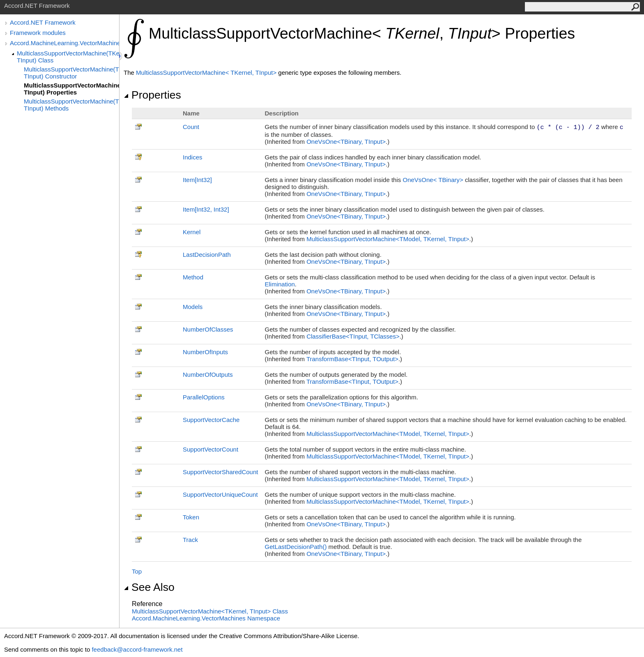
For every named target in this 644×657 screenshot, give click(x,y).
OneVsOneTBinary (434, 180)
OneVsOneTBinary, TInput (346, 142)
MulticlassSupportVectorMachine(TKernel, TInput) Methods (71, 105)
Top (137, 571)
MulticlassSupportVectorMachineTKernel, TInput (207, 73)
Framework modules (38, 33)
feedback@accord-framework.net (137, 649)
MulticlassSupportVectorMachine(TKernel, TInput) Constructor (71, 73)
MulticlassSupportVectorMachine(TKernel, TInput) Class (68, 57)
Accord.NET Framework (43, 22)
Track (190, 540)
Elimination (279, 284)
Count (191, 127)
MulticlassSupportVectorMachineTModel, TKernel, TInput (388, 239)
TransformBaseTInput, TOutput (352, 359)
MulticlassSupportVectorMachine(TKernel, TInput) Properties (71, 89)
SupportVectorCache (211, 420)
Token (191, 517)
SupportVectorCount (210, 449)
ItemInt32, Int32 (206, 209)
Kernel (192, 232)
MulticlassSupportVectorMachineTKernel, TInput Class (210, 611)
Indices (193, 157)
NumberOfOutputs (208, 375)
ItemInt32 (197, 180)
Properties (152, 95)
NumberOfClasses (208, 329)
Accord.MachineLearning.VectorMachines (64, 43)
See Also (149, 587)
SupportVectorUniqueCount (220, 494)
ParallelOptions (204, 397)
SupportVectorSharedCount (220, 472)
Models (193, 307)
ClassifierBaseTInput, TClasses (353, 336)
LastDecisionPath (207, 255)
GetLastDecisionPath (296, 547)
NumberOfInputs (205, 352)
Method (193, 277)
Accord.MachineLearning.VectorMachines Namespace (206, 618)
